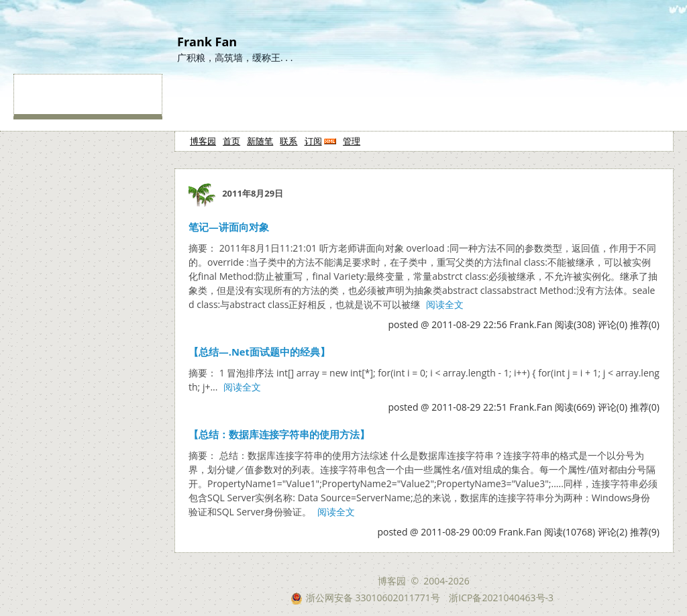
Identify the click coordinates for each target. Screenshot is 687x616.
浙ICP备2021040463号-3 (501, 598)
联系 (288, 141)
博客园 (203, 141)
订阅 (313, 141)
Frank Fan (207, 42)
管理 (352, 141)
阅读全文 (445, 304)
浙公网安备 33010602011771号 (365, 598)
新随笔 (260, 141)
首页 (231, 141)
